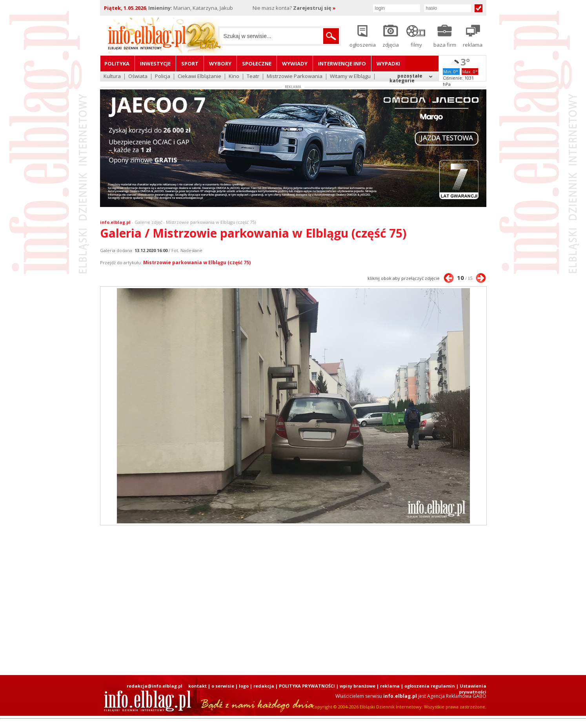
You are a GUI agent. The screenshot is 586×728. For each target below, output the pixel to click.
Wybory (220, 64)
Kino (234, 77)
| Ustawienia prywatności (471, 689)
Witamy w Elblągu (350, 77)
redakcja (264, 686)
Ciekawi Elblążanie (199, 77)
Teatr (253, 77)
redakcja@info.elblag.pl (155, 686)
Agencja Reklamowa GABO (457, 696)
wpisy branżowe (358, 686)
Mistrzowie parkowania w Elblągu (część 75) (197, 262)
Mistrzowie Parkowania (295, 77)
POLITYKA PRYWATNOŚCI (307, 686)
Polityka (117, 64)
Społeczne (257, 64)
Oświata (138, 77)
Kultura (112, 77)
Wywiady (295, 64)
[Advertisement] (293, 600)
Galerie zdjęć (148, 222)
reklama (390, 686)
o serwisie (223, 686)
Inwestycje (155, 64)
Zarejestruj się (314, 8)
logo (244, 686)
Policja (163, 77)
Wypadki (388, 64)
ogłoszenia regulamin (430, 686)
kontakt (197, 686)
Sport (190, 64)
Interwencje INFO (342, 64)
